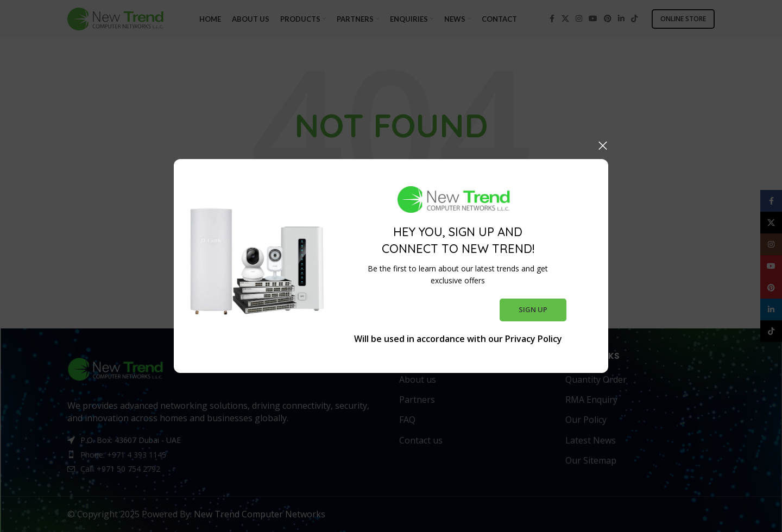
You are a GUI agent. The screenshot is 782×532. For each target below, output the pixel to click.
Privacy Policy (534, 339)
